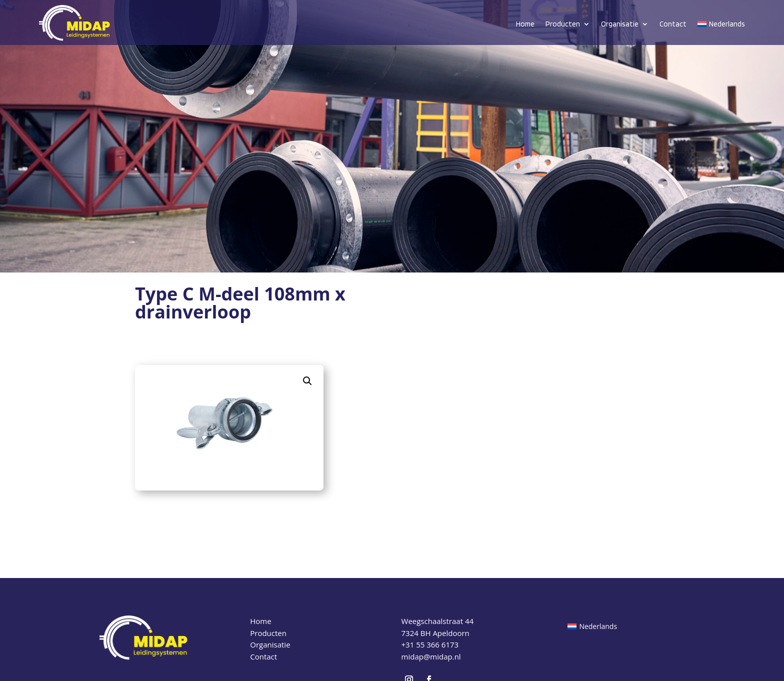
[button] (307, 381)
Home (525, 24)
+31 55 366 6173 (430, 644)
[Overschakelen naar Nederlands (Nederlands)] (592, 626)
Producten (563, 24)
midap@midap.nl (431, 656)
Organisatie (620, 24)
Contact (673, 24)
